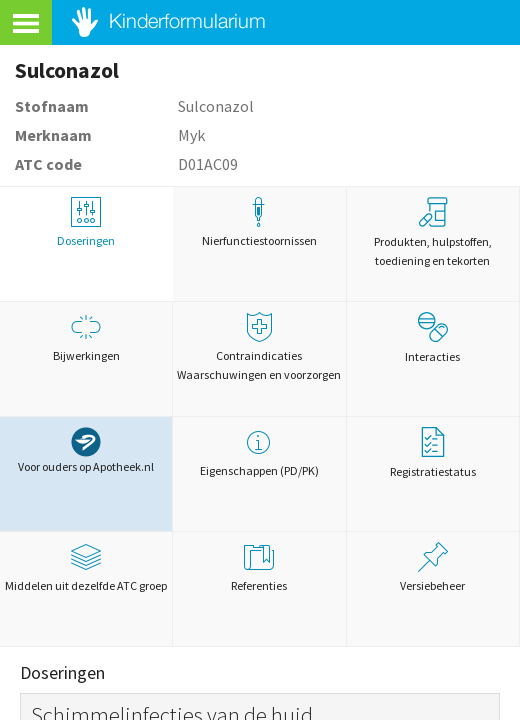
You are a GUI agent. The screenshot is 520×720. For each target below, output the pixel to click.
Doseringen (86, 222)
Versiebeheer (433, 567)
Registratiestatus (433, 453)
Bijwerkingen (86, 337)
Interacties (432, 338)
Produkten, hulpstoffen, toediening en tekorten (433, 232)
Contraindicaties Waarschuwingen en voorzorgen (259, 347)
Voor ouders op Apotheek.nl (86, 450)
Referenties (259, 567)
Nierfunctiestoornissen (259, 222)
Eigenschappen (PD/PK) (259, 452)
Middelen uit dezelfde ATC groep (86, 567)
